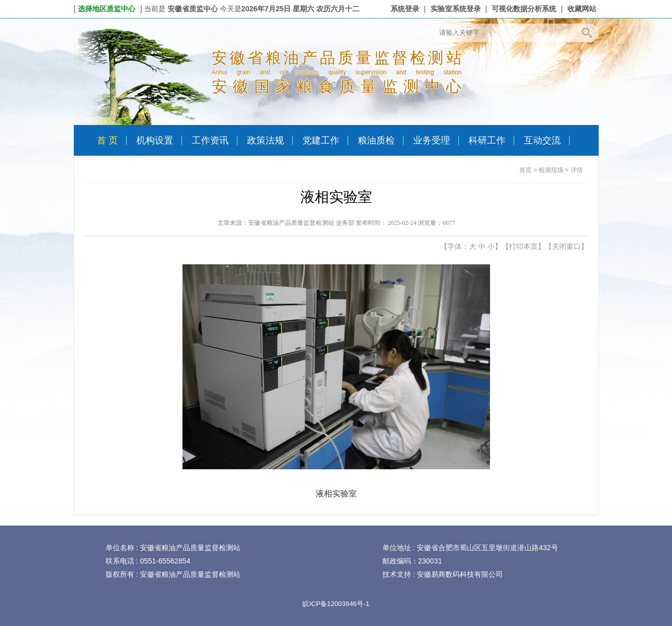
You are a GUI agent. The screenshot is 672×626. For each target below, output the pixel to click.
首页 (525, 170)
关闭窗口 (566, 246)
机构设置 (155, 140)
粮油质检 (376, 140)
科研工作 (487, 140)
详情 (577, 170)
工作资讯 (210, 140)
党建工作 (321, 140)
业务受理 (432, 140)
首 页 (107, 140)
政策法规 (266, 140)
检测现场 (551, 170)
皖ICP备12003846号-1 (336, 604)
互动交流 (542, 140)
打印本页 (523, 246)
